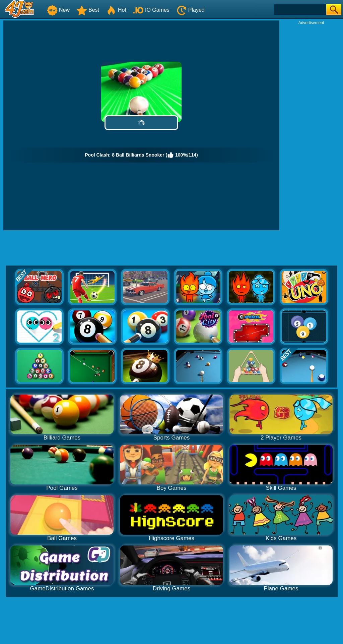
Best (88, 10)
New (58, 10)
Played (190, 10)
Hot (116, 10)
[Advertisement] (311, 126)
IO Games (151, 10)
